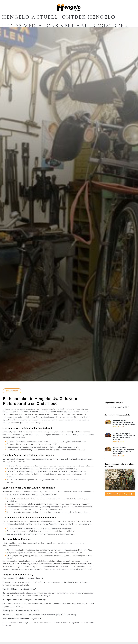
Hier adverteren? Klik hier (119, 407)
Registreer (110, 26)
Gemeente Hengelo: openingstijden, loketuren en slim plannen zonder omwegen (124, 422)
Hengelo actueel (30, 17)
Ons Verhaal (67, 26)
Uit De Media (22, 26)
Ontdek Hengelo (89, 17)
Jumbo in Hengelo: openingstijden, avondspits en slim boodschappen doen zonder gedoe (124, 450)
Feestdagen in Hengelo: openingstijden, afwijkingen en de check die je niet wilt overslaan (124, 436)
